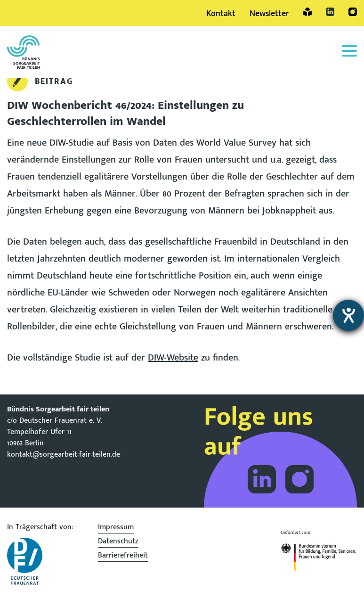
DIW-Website (173, 358)
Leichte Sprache (307, 12)
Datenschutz (118, 542)
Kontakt (221, 14)
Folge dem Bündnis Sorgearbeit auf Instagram (299, 479)
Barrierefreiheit (123, 557)
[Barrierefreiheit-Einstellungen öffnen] (348, 315)
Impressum (116, 528)
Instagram (353, 12)
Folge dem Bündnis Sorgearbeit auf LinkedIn (262, 479)
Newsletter (269, 14)
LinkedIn (330, 12)
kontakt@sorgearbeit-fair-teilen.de (64, 455)
